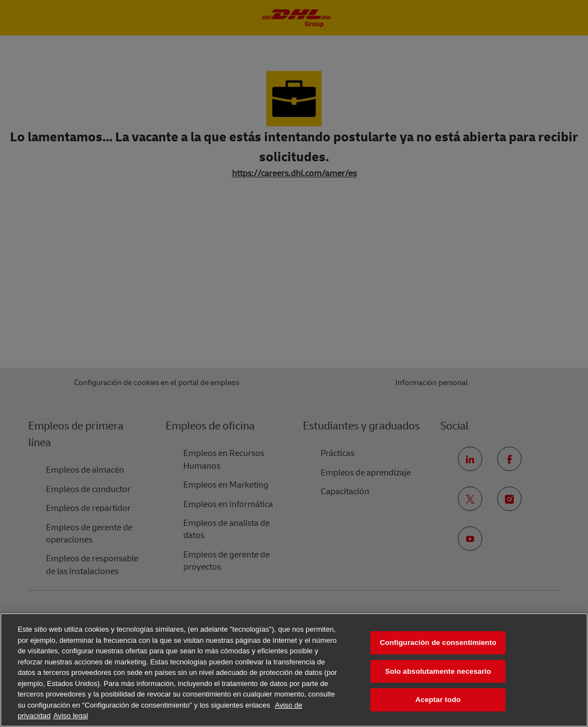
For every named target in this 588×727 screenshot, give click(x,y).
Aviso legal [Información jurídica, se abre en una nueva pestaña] (71, 716)
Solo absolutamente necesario (438, 671)
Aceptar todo (438, 700)
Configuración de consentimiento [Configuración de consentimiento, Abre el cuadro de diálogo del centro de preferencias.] (438, 642)
